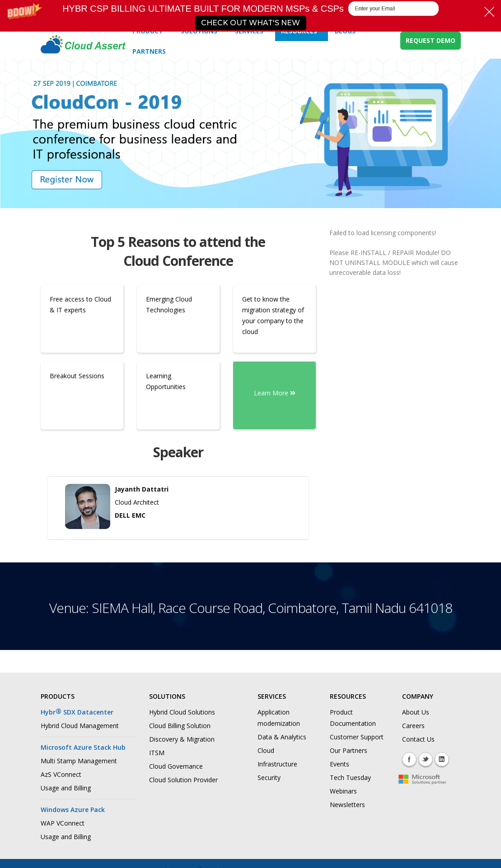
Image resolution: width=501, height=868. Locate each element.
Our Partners (349, 750)
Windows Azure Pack (73, 810)
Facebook (409, 759)
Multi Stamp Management (79, 761)
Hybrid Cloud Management (80, 726)
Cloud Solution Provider (183, 780)
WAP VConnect (63, 823)
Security (269, 777)
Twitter (426, 759)
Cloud (266, 750)
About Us (416, 712)
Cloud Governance (176, 766)
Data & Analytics (282, 737)
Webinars (343, 791)
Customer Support (357, 737)
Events (339, 764)
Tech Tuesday (350, 777)
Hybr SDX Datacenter (77, 712)
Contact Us (418, 739)
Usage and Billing (66, 788)
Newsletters (347, 805)
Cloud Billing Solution (180, 726)
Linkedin (442, 759)
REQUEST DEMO (431, 40)
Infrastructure (277, 764)
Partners (149, 51)
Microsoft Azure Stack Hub (83, 747)
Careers (413, 726)
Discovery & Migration (182, 739)
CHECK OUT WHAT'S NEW (250, 23)
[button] (250, 16)
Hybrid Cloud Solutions (182, 712)
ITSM (157, 753)
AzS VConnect (61, 774)
